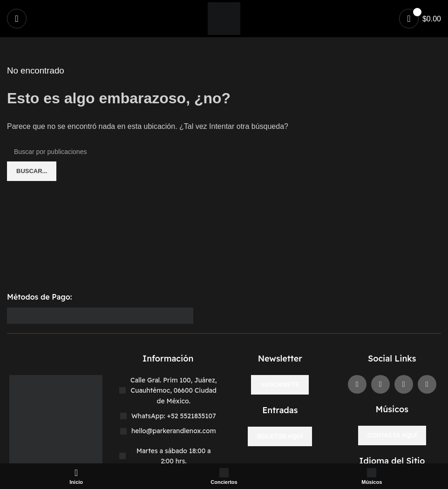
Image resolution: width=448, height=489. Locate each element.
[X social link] (380, 384)
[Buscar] (224, 152)
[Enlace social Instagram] (404, 384)
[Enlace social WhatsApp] (427, 384)
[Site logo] (224, 18)
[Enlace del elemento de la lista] (168, 416)
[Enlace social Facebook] (357, 384)
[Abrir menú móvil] (17, 19)
